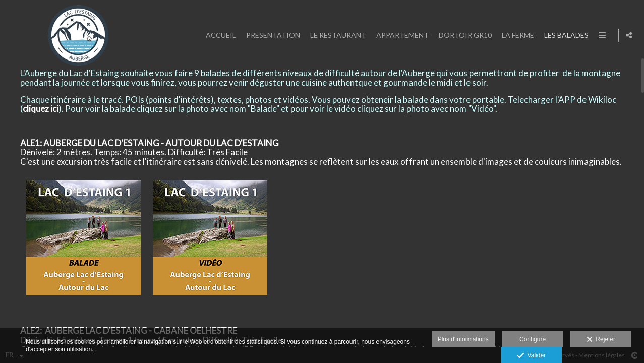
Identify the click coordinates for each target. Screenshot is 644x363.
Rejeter (601, 340)
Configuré (533, 339)
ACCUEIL (218, 35)
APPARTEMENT (400, 35)
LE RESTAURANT (336, 35)
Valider (531, 356)
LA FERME (515, 35)
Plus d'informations (463, 339)
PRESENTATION (271, 35)
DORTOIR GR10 (463, 35)
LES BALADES (564, 35)
